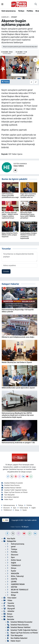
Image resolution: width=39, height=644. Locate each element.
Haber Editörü (19, 166)
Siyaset (14, 17)
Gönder (6, 271)
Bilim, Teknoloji (15, 576)
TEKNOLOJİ (6, 510)
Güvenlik (13, 592)
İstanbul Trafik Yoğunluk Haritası (14, 490)
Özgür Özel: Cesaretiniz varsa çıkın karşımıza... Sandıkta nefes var (28, 196)
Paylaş (5, 82)
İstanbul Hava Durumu (11, 485)
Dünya (16, 510)
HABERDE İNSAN (16, 584)
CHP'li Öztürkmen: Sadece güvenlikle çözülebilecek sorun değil (10, 196)
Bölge (11, 595)
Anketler (9, 611)
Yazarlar (9, 603)
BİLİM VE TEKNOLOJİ (18, 590)
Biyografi (9, 609)
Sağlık (32, 508)
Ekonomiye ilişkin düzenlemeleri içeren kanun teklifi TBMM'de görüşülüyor (28, 215)
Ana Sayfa (9, 538)
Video (8, 600)
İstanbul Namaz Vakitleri (11, 488)
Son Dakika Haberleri (10, 497)
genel (11, 547)
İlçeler (24, 510)
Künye (8, 614)
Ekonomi (6, 508)
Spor (14, 508)
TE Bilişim (25, 527)
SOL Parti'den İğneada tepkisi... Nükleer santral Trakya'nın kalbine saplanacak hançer (10, 215)
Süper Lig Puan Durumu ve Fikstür (15, 492)
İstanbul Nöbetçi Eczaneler (12, 483)
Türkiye (21, 11)
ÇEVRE (12, 582)
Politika (30, 11)
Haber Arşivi (7, 499)
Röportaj (9, 606)
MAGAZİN (13, 573)
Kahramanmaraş (9, 11)
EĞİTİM (12, 587)
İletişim (8, 617)
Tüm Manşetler (8, 495)
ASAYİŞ (12, 579)
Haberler (5, 17)
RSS (6, 520)
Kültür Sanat (23, 508)
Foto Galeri (10, 598)
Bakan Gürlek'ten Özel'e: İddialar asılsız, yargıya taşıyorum (10, 235)
